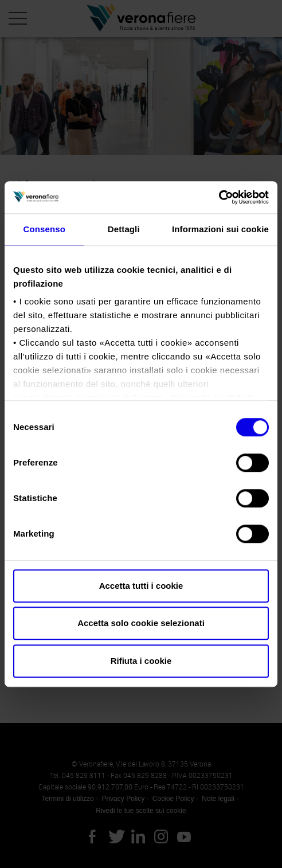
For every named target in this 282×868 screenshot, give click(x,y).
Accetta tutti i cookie (141, 586)
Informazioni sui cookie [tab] (220, 229)
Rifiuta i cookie (141, 661)
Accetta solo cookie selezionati (141, 623)
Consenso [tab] (44, 229)
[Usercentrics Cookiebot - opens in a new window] (219, 197)
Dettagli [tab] (124, 229)
